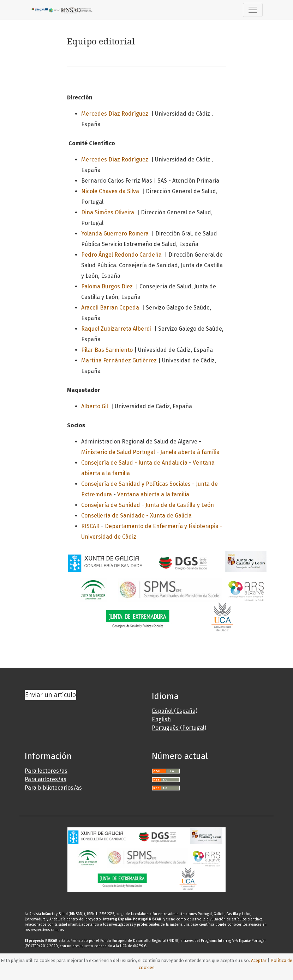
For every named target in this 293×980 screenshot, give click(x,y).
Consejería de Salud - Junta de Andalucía (134, 463)
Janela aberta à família (190, 452)
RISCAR (90, 526)
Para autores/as (46, 779)
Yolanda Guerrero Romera (115, 234)
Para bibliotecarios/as (53, 788)
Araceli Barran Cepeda (110, 308)
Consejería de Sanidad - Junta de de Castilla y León (148, 505)
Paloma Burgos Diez (107, 286)
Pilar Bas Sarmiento (107, 350)
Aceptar (259, 960)
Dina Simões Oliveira (108, 212)
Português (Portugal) (179, 728)
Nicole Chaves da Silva (110, 191)
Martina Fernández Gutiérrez (119, 360)
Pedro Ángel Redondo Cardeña (121, 255)
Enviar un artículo (50, 695)
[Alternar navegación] (253, 10)
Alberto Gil (95, 406)
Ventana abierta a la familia (153, 494)
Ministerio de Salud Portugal (118, 452)
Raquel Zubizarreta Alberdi (116, 329)
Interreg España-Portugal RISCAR (132, 919)
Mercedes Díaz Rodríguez (115, 114)
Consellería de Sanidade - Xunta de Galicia (136, 516)
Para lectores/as (46, 771)
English (161, 719)
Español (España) (175, 711)
